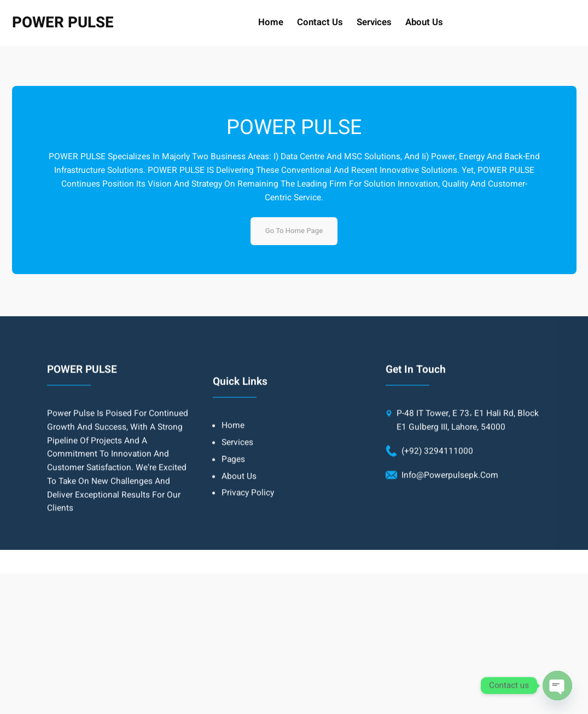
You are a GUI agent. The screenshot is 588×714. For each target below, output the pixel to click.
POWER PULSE (63, 23)
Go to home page (294, 231)
